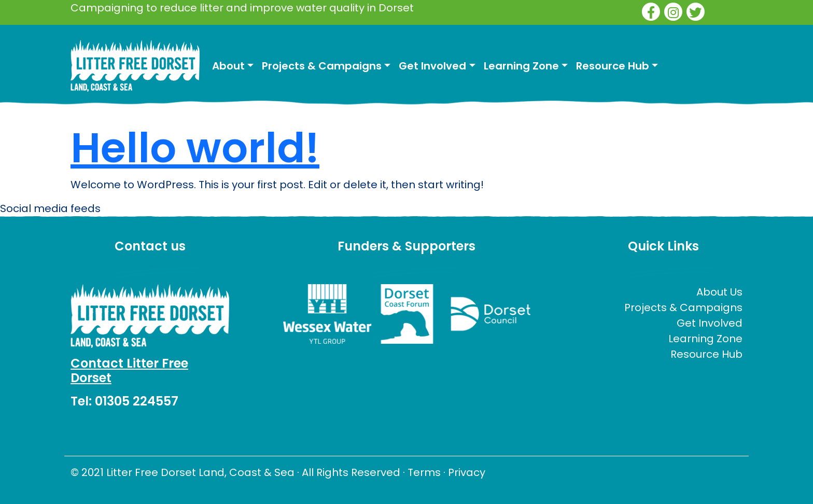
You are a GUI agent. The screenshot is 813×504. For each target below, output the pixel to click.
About (228, 66)
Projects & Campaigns (322, 66)
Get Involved (432, 66)
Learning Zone (521, 66)
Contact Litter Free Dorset (129, 371)
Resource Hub (613, 66)
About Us (719, 292)
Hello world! (195, 148)
